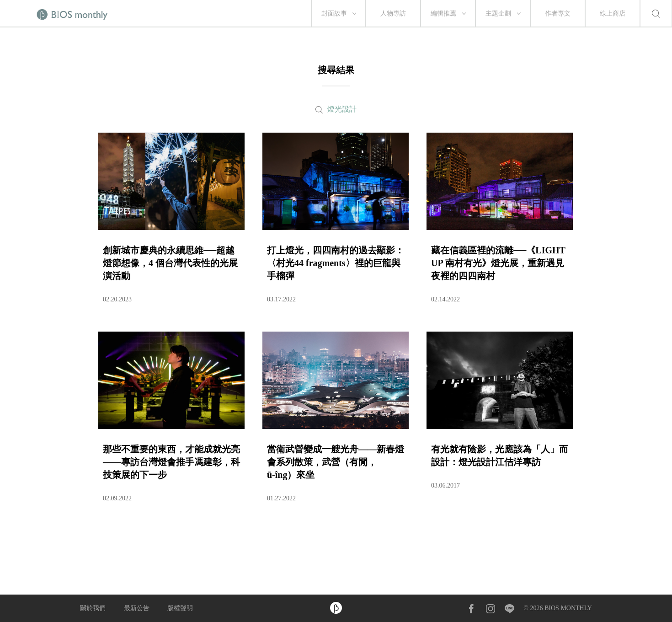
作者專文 (558, 13)
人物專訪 (393, 13)
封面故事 (334, 13)
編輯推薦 (443, 13)
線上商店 (613, 13)
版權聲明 (180, 608)
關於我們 (93, 608)
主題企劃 (498, 13)
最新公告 (137, 608)
